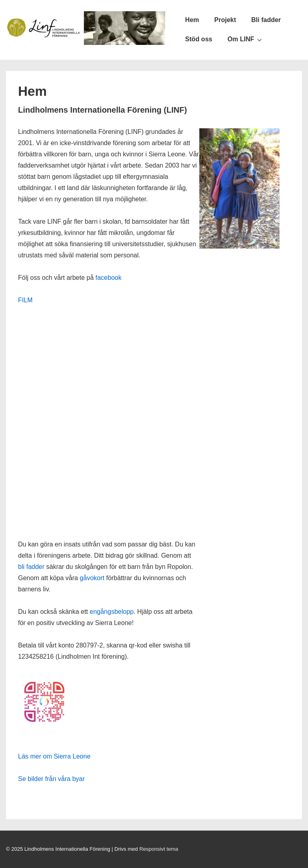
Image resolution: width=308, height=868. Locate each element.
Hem (192, 20)
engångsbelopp (112, 612)
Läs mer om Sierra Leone (54, 756)
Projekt (225, 20)
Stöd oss (199, 39)
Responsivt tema (159, 849)
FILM (25, 300)
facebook (108, 278)
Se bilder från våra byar (51, 779)
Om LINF (246, 39)
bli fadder (31, 567)
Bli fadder (266, 20)
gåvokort (92, 578)
